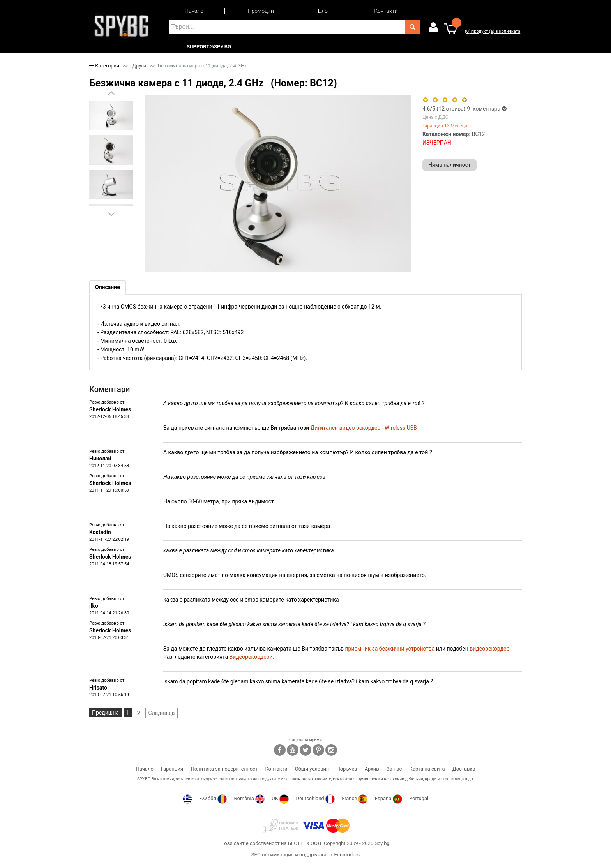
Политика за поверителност (224, 769)
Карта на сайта (427, 769)
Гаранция (172, 769)
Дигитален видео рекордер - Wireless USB (364, 428)
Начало (194, 11)
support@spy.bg (209, 47)
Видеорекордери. (252, 657)
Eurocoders (347, 855)
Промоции (261, 11)
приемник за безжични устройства (390, 649)
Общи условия (312, 769)
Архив (372, 769)
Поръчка (347, 769)
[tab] (108, 287)
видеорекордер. (490, 649)
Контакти (386, 11)
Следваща (162, 713)
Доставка (464, 769)
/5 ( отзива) (445, 109)
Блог (324, 11)
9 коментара (487, 109)
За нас (394, 769)
